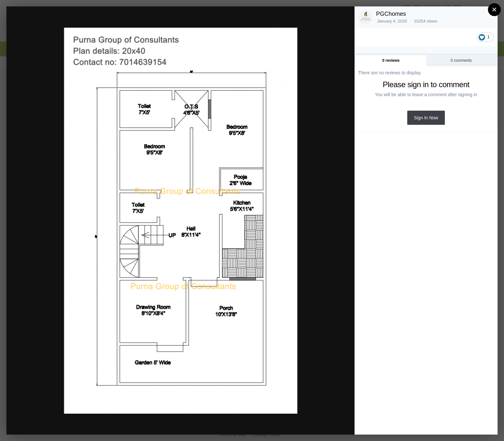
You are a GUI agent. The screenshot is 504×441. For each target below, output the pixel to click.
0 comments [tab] (461, 60)
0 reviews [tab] (391, 60)
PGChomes (391, 14)
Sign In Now (426, 118)
